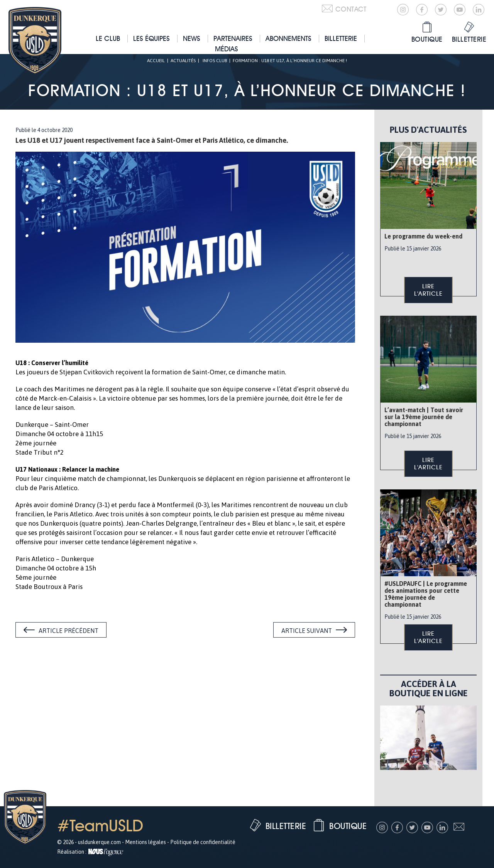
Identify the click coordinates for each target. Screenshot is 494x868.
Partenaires (233, 38)
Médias (227, 49)
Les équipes (151, 38)
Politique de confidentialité (203, 842)
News (192, 38)
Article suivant (307, 631)
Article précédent (69, 631)
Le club (108, 38)
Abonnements (288, 38)
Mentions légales (145, 842)
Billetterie (341, 38)
